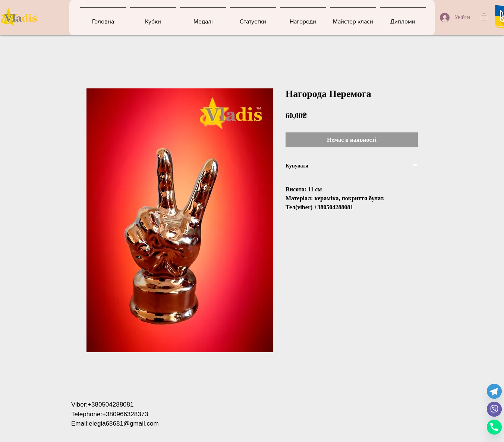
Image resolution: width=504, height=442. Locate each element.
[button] (484, 16)
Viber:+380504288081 (103, 405)
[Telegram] (494, 391)
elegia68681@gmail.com (124, 424)
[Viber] (494, 409)
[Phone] (494, 427)
